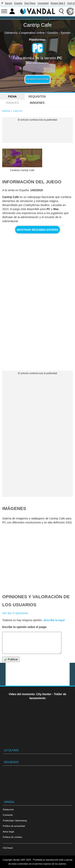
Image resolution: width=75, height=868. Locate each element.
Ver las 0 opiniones (15, 613)
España (18, 3)
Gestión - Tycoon (59, 33)
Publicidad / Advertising (15, 820)
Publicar (11, 659)
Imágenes (37, 103)
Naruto (9, 3)
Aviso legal (8, 832)
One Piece (30, 3)
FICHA (12, 96)
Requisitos (37, 96)
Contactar (8, 815)
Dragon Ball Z (58, 3)
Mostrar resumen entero (37, 230)
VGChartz (8, 848)
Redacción (8, 809)
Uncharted (43, 3)
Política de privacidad (14, 826)
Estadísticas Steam (37, 79)
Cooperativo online (32, 33)
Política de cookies (12, 837)
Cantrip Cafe (37, 25)
